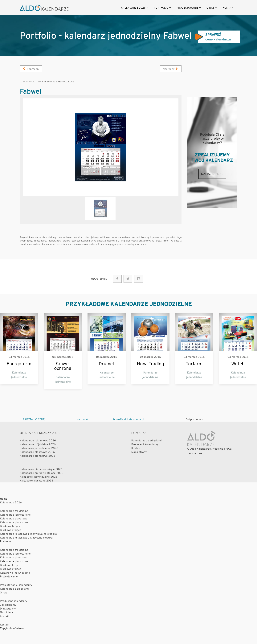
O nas (210, 8)
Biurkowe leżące (10, 526)
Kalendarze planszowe (14, 522)
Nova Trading (150, 364)
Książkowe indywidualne (15, 573)
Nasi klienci (7, 612)
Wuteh (238, 364)
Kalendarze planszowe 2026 (38, 456)
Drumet (107, 364)
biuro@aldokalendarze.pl (129, 419)
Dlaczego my (8, 609)
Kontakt (229, 8)
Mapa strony (139, 452)
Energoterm (19, 364)
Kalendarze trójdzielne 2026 (38, 444)
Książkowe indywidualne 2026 (39, 477)
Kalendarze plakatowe (14, 518)
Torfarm (194, 364)
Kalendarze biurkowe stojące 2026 (42, 473)
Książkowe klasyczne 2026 (37, 481)
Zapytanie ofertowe (12, 628)
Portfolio (161, 8)
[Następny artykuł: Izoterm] (171, 69)
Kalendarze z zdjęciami (14, 589)
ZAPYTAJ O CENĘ (34, 419)
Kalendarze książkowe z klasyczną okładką (26, 538)
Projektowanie (187, 8)
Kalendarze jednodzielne (58, 82)
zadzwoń (82, 419)
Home (4, 499)
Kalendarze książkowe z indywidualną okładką (28, 534)
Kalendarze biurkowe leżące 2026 (41, 469)
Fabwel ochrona (63, 366)
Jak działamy (8, 605)
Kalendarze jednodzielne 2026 (39, 448)
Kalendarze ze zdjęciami (147, 440)
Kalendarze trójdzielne (14, 511)
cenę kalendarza (213, 37)
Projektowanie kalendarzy (16, 585)
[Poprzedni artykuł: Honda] (31, 69)
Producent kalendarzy (145, 444)
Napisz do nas (212, 174)
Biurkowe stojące (11, 530)
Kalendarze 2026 (133, 8)
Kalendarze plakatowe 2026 (37, 452)
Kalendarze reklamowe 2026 (38, 440)
